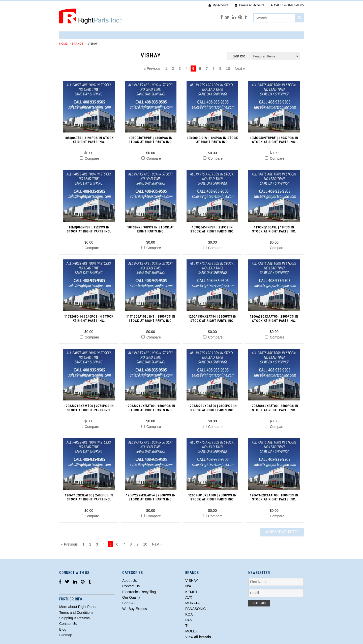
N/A (188, 586)
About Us (130, 581)
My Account (218, 5)
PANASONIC (195, 609)
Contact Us (131, 586)
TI (187, 626)
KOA (189, 614)
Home (63, 44)
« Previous (152, 69)
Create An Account (249, 5)
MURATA (192, 603)
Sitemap (66, 635)
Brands (78, 44)
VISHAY (192, 581)
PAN (189, 620)
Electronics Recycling (139, 592)
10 (228, 69)
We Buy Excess (135, 609)
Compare (89, 158)
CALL (287, 5)
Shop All (129, 603)
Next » (240, 69)
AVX (189, 597)
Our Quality (131, 597)
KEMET (191, 592)
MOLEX (191, 631)
